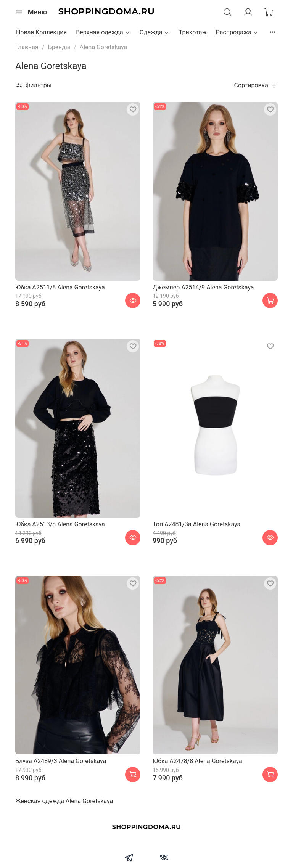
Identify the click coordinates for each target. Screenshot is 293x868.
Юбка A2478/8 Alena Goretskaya (197, 761)
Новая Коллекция (41, 32)
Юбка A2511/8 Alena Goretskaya (60, 287)
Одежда (155, 32)
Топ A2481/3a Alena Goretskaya (196, 524)
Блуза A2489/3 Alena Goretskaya (61, 761)
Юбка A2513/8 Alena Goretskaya (60, 524)
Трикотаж (193, 32)
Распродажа (237, 32)
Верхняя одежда (103, 32)
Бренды (59, 47)
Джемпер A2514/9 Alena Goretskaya (203, 287)
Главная (27, 47)
